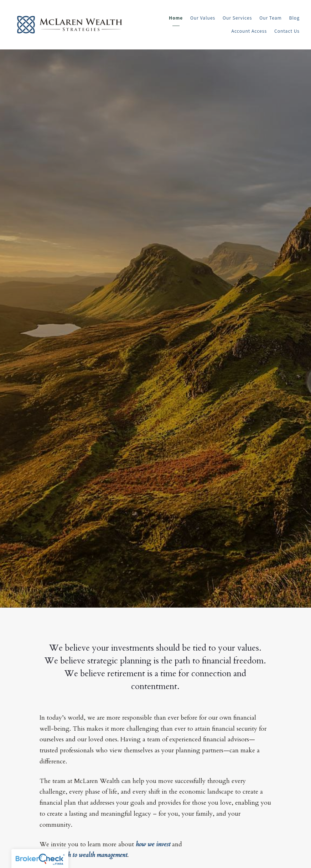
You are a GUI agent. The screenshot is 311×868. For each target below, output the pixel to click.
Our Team (271, 18)
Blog (295, 18)
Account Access (249, 31)
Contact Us (287, 31)
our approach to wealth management (83, 855)
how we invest (153, 844)
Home (176, 18)
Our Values (203, 18)
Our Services (237, 18)
